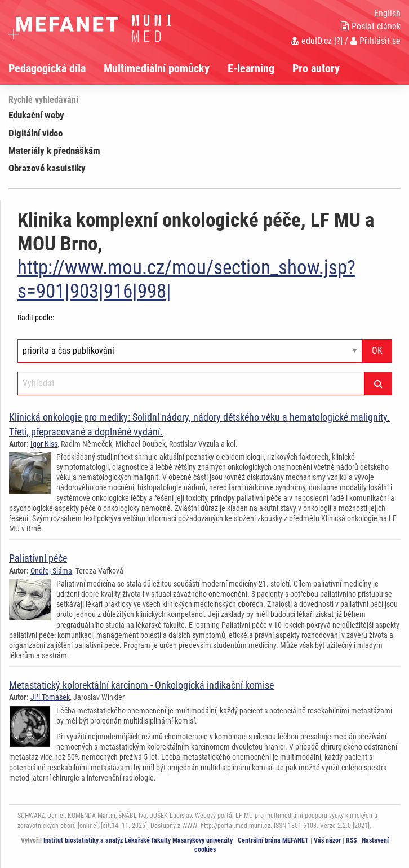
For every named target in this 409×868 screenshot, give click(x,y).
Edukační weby (36, 115)
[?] (338, 41)
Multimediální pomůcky (157, 68)
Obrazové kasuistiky (47, 168)
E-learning (251, 68)
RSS (351, 840)
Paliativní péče (38, 558)
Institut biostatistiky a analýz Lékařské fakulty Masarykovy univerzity (138, 840)
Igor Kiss (44, 444)
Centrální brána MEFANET (273, 840)
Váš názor (327, 840)
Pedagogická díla (47, 68)
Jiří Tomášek (50, 697)
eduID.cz (312, 41)
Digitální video (35, 133)
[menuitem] (56, 68)
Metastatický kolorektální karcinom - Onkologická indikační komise (141, 685)
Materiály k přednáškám (54, 151)
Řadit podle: (36, 318)
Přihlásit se (375, 41)
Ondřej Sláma (51, 571)
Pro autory (316, 68)
